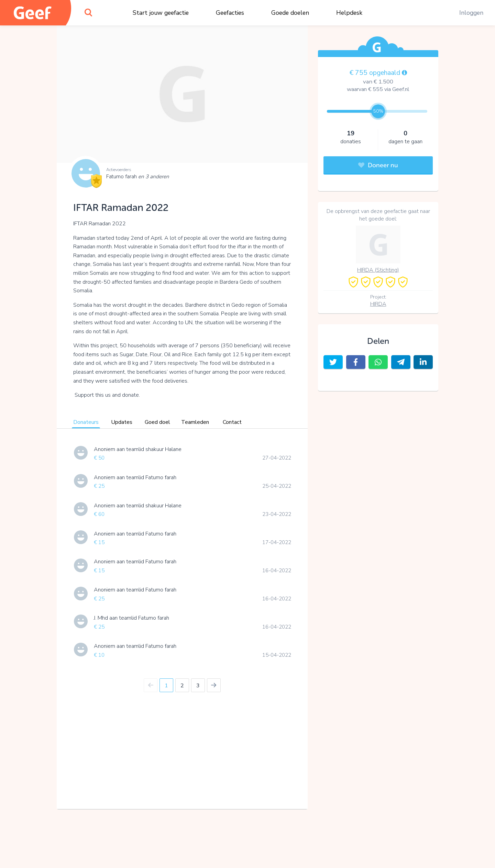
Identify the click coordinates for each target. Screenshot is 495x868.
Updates (122, 422)
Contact (232, 422)
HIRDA (378, 304)
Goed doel (157, 422)
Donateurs (86, 422)
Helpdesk (349, 13)
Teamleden (195, 422)
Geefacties (230, 13)
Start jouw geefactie (161, 13)
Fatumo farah (138, 177)
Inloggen (471, 13)
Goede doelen (290, 13)
